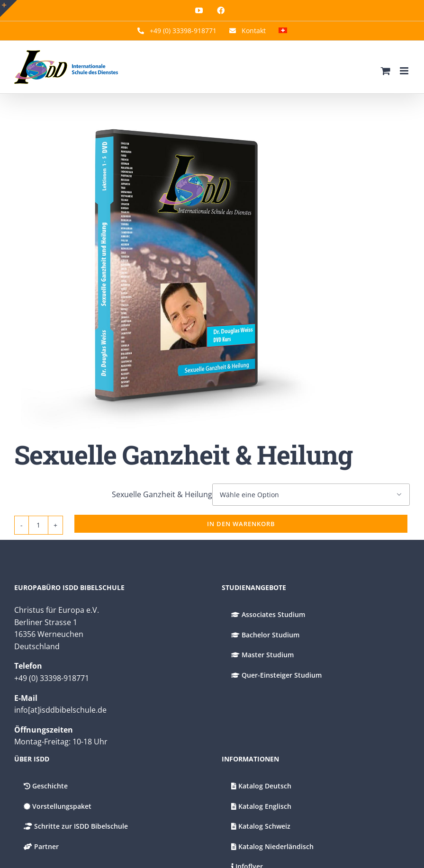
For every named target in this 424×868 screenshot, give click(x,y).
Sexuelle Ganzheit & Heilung (162, 494)
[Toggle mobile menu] (405, 71)
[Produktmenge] (38, 525)
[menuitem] (283, 31)
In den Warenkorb (241, 524)
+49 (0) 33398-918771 (52, 678)
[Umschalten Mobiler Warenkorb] (386, 71)
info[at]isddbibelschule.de (60, 710)
